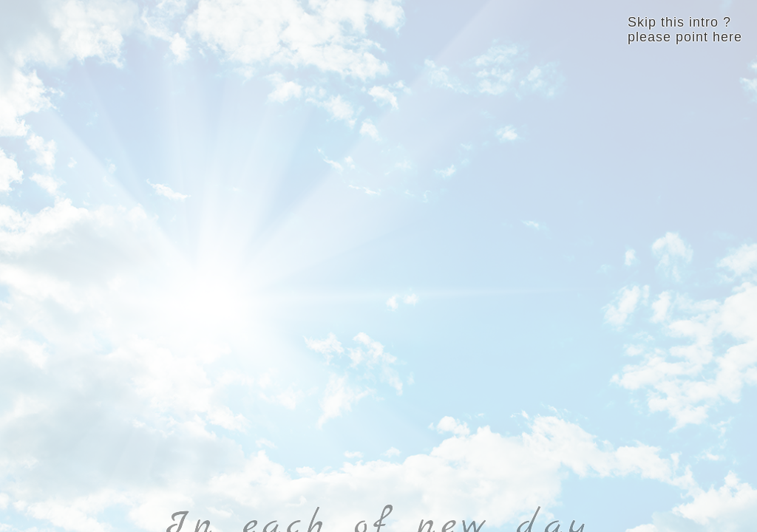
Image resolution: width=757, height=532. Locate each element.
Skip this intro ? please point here (685, 30)
